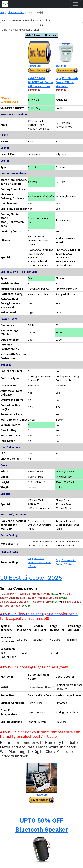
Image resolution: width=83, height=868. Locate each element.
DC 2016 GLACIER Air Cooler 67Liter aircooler (41, 82)
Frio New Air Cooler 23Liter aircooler (67, 82)
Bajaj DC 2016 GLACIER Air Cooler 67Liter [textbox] (26, 20)
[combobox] (41, 20)
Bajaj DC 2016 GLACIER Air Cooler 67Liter (39, 562)
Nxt (2, 12)
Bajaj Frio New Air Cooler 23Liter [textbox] (20, 30)
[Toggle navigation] (75, 4)
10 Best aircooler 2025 (31, 578)
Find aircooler (16, 12)
